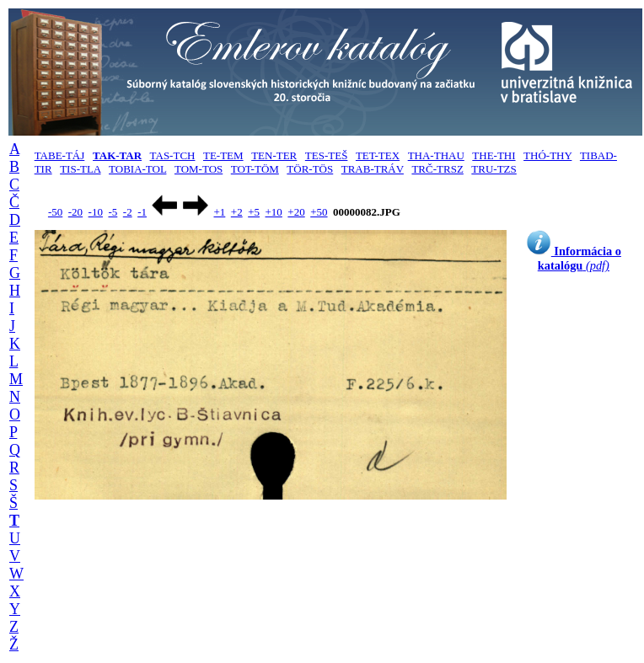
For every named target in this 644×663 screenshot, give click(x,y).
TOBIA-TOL (137, 169)
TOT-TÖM (255, 169)
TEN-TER (274, 155)
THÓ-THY (547, 155)
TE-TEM (223, 155)
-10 (96, 212)
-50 (55, 212)
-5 (113, 212)
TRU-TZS (494, 169)
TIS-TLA (80, 169)
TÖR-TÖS (310, 169)
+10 (274, 212)
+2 (237, 212)
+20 (296, 212)
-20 (75, 212)
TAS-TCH (173, 155)
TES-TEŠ (327, 155)
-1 (142, 212)
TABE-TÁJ (60, 155)
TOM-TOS (199, 169)
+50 (319, 212)
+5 (254, 212)
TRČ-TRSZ (437, 169)
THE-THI (494, 155)
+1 (219, 212)
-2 (128, 212)
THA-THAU (436, 155)
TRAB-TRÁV (373, 169)
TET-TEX (378, 155)
